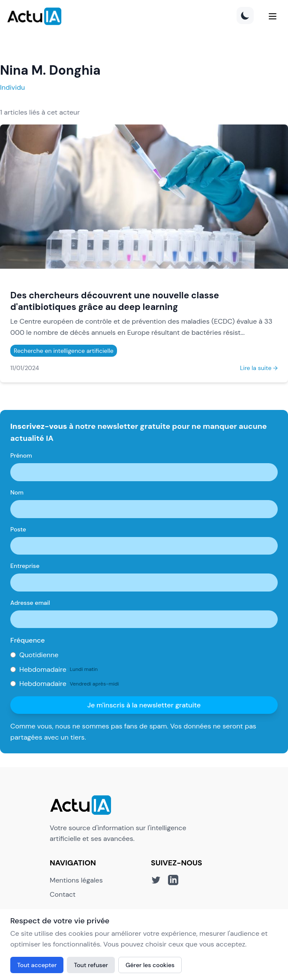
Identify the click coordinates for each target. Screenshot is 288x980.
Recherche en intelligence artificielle (64, 351)
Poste (18, 529)
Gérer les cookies (150, 965)
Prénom (21, 455)
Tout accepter (37, 965)
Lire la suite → (259, 368)
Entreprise (25, 566)
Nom (17, 492)
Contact (63, 894)
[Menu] (273, 16)
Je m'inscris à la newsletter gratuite (144, 705)
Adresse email (30, 603)
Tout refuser (91, 965)
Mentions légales (76, 880)
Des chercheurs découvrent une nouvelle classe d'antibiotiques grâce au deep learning (115, 301)
